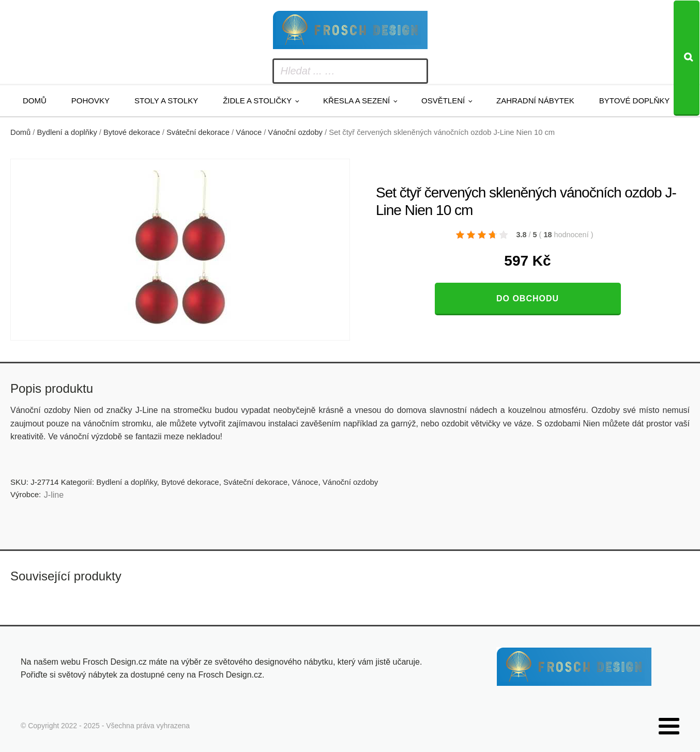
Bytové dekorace (132, 132)
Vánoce (249, 132)
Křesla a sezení (356, 101)
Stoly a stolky (166, 101)
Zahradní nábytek (535, 101)
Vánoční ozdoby (295, 132)
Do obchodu (528, 298)
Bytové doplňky (634, 101)
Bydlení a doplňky (67, 132)
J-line (54, 495)
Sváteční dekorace (198, 132)
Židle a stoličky (257, 101)
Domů (35, 101)
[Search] (687, 58)
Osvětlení (443, 101)
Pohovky (90, 101)
